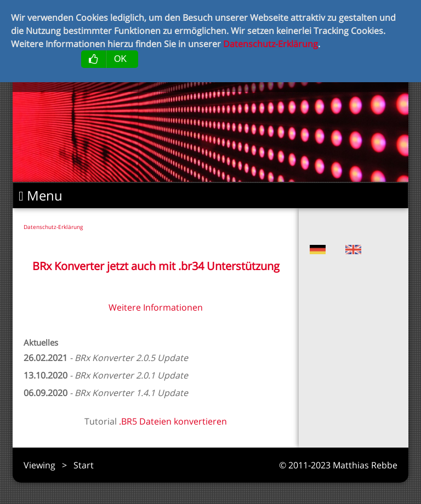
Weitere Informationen (156, 307)
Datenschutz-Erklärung (53, 227)
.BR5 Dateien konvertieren (173, 421)
